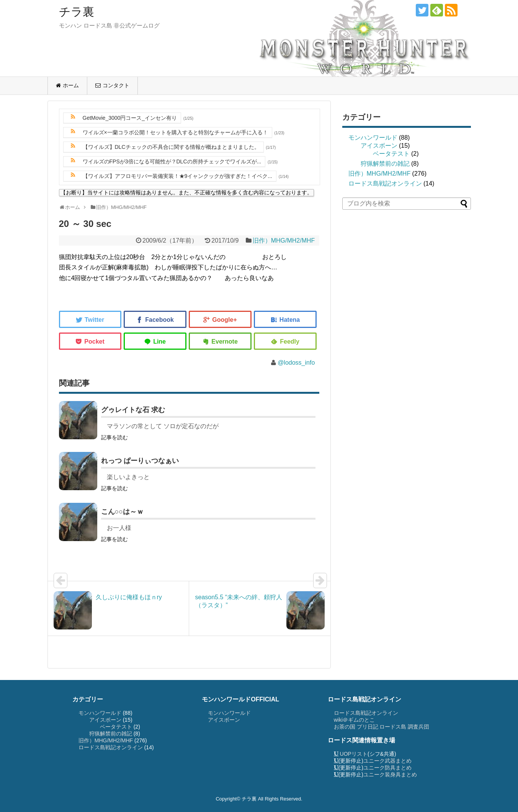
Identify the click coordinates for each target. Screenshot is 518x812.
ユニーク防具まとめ (387, 768)
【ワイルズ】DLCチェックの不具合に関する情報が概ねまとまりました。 (171, 147)
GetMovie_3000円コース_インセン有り (130, 118)
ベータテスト (391, 154)
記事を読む (114, 437)
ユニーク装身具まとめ (390, 774)
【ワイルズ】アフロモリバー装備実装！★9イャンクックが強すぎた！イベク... (177, 176)
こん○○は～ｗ (123, 512)
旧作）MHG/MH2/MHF (284, 241)
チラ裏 (77, 12)
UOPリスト (354, 754)
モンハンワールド (373, 138)
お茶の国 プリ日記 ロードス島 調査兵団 (382, 727)
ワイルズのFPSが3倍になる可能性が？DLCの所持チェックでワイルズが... (172, 161)
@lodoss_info (296, 363)
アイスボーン (379, 146)
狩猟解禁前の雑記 (385, 164)
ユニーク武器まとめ (387, 761)
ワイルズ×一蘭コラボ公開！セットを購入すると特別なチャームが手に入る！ (175, 132)
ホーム (71, 85)
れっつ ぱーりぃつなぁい (140, 461)
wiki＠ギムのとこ (354, 720)
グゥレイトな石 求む (133, 410)
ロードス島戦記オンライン (385, 183)
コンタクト (116, 85)
